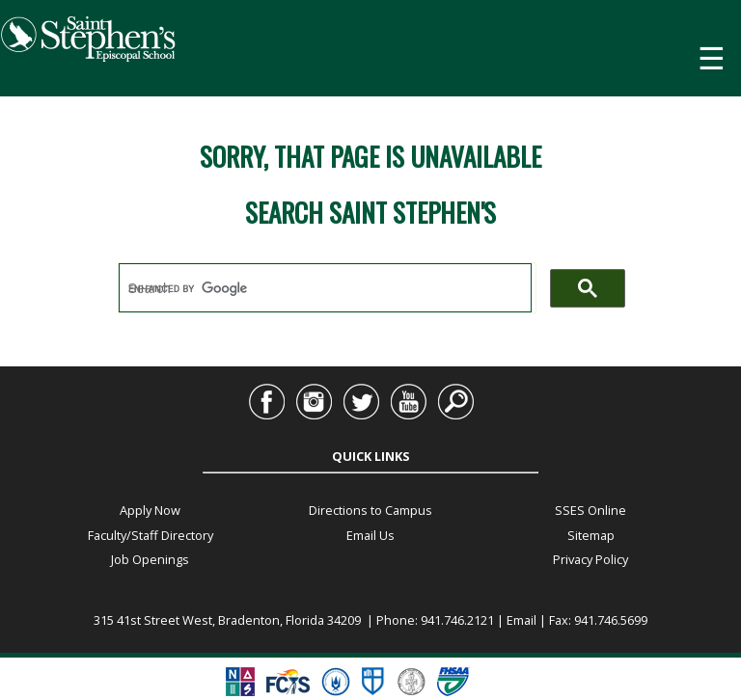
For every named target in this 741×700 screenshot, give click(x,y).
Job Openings (150, 559)
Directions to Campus (370, 510)
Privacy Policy (590, 559)
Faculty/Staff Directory (151, 535)
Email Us (370, 535)
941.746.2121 (457, 620)
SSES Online (590, 510)
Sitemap (591, 535)
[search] (326, 288)
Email (521, 620)
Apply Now (150, 510)
